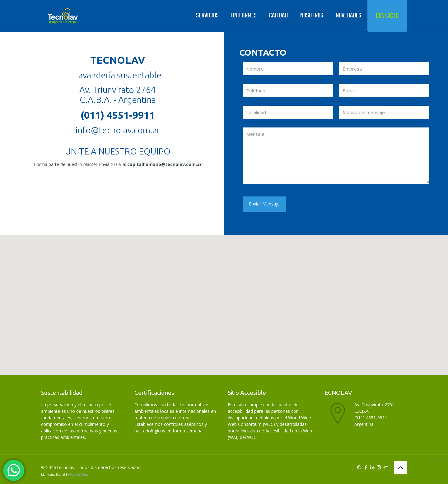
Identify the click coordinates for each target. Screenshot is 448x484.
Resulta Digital (80, 475)
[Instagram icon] (379, 467)
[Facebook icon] (366, 467)
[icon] (385, 467)
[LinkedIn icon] (372, 467)
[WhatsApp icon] (359, 467)
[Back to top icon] (400, 468)
